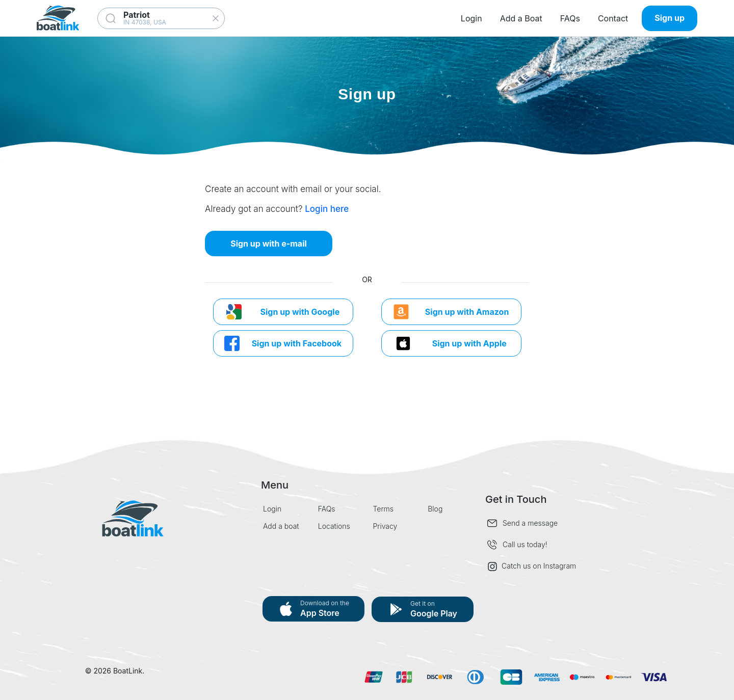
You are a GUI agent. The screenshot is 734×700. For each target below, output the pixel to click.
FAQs (570, 18)
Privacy (385, 526)
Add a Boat (521, 18)
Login (471, 18)
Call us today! (525, 544)
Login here (327, 209)
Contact (613, 18)
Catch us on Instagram (532, 567)
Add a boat (281, 526)
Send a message (530, 523)
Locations (334, 526)
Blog (435, 509)
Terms (384, 509)
